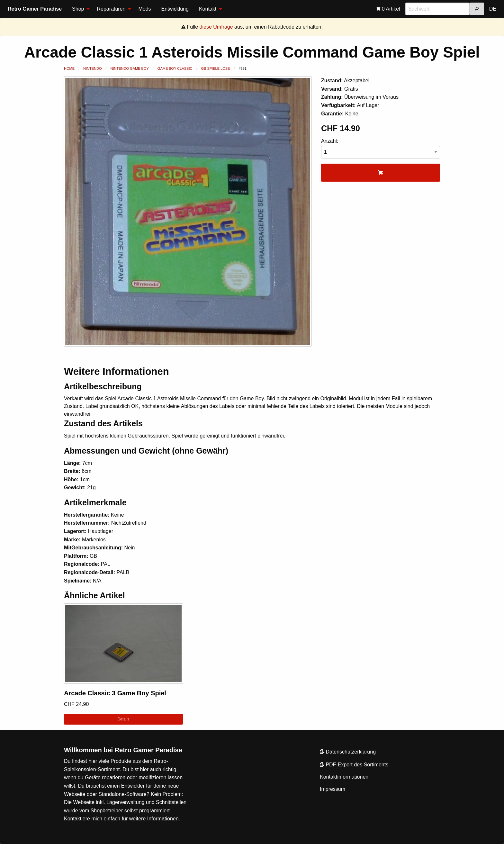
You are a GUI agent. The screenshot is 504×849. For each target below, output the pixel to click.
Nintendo (92, 68)
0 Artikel (388, 9)
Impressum (333, 789)
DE (493, 9)
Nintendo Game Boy (130, 68)
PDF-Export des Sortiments (354, 765)
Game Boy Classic (175, 68)
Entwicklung (175, 9)
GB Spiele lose (216, 68)
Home (69, 68)
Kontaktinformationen (344, 777)
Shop (78, 9)
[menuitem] (79, 9)
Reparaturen (111, 9)
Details (124, 719)
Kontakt (208, 9)
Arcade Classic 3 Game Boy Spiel (115, 693)
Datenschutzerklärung (348, 752)
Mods (144, 9)
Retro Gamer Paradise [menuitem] (35, 9)
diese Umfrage (216, 27)
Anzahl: (381, 148)
